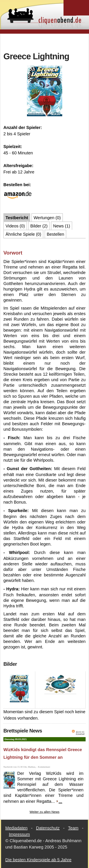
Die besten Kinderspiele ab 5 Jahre (38, 860)
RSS (80, 733)
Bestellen (55, 234)
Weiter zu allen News (44, 812)
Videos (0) (15, 226)
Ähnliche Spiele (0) (23, 234)
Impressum (19, 834)
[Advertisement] (46, 42)
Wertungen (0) (47, 218)
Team (73, 828)
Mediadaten (16, 828)
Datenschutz (48, 828)
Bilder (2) (39, 226)
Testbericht (17, 218)
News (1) (62, 226)
